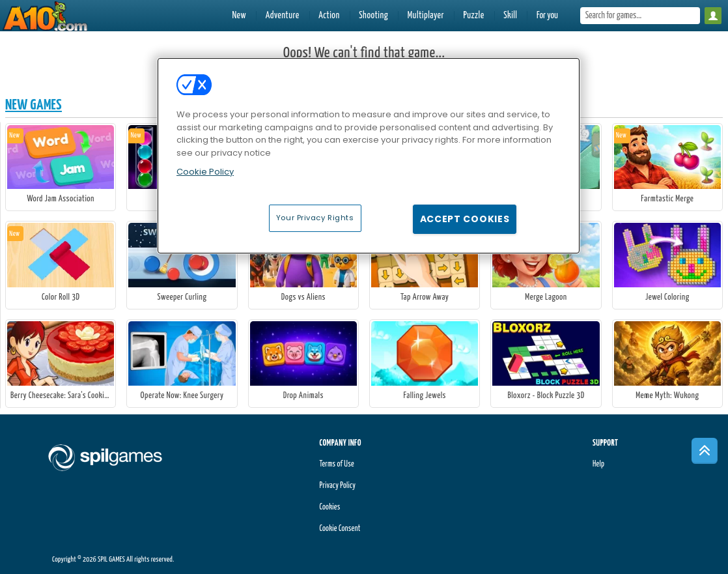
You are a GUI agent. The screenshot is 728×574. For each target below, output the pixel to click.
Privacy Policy (337, 486)
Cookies (329, 507)
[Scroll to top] (705, 451)
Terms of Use (336, 464)
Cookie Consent (340, 529)
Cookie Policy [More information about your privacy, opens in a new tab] (205, 172)
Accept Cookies (465, 219)
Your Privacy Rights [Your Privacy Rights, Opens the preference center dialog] (315, 218)
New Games (34, 105)
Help (598, 464)
